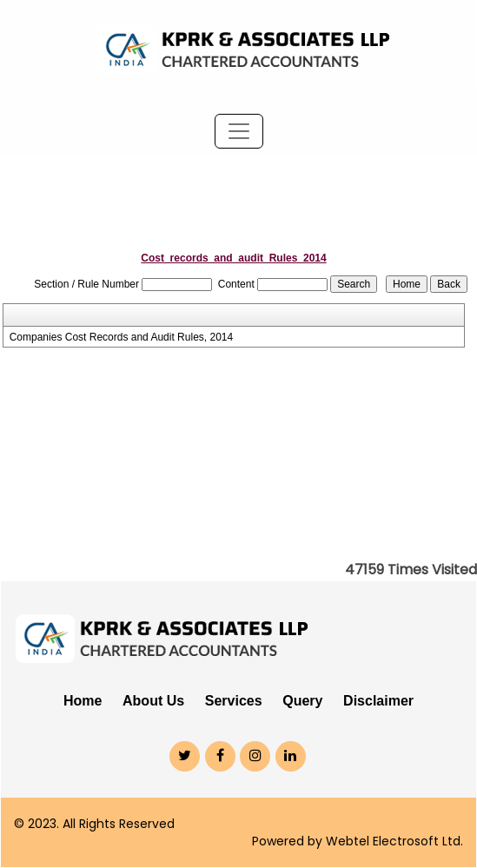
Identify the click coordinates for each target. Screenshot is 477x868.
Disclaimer (378, 701)
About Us (153, 701)
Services (234, 701)
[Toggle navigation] (239, 131)
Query (302, 701)
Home (83, 701)
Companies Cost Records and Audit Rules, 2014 (121, 337)
